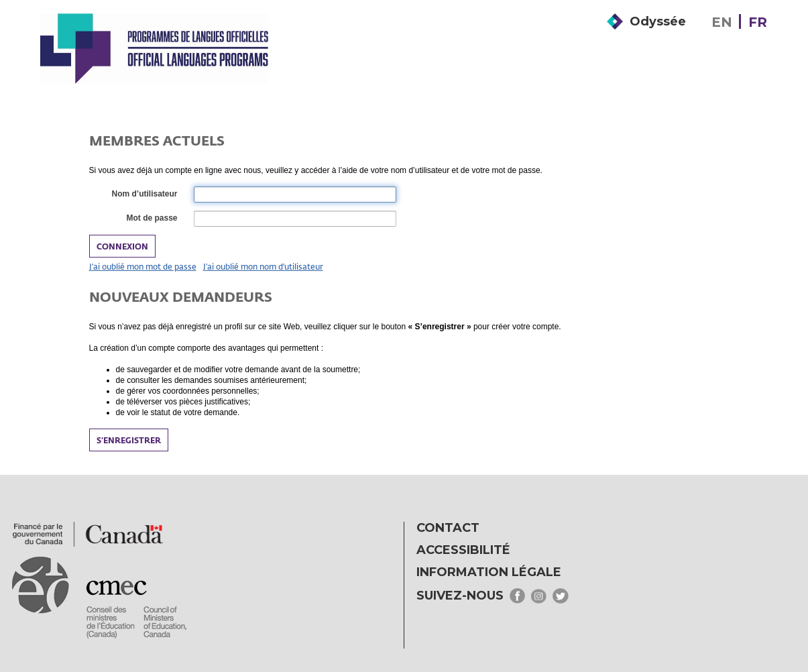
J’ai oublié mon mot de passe (143, 266)
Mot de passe (151, 219)
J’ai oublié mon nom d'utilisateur (263, 266)
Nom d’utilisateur (143, 194)
